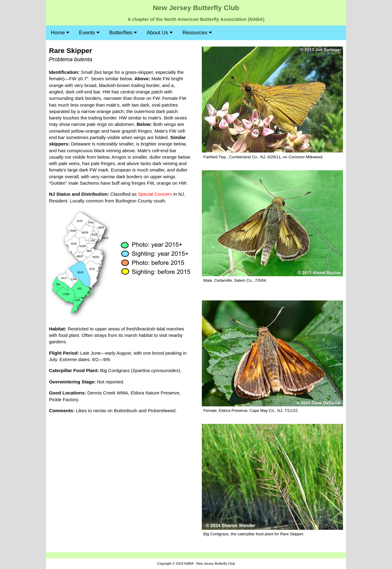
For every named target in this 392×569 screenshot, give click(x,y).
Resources (197, 33)
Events (89, 33)
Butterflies (123, 33)
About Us (160, 33)
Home (60, 33)
